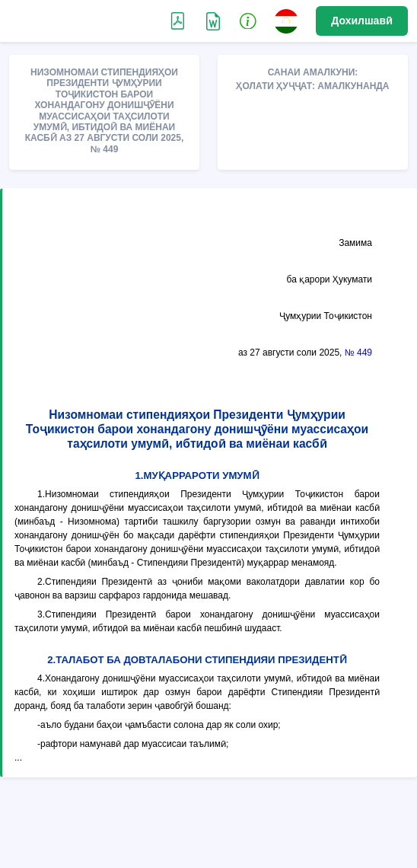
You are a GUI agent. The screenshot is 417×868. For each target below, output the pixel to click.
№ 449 (358, 353)
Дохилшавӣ (362, 21)
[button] (248, 21)
